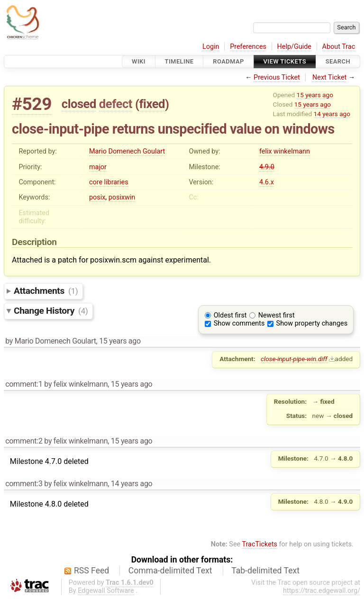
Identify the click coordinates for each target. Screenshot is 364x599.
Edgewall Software (106, 591)
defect (116, 104)
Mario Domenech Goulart (127, 151)
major (98, 167)
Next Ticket (329, 77)
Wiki (139, 61)
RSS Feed (91, 571)
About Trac (339, 47)
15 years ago (315, 95)
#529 (32, 104)
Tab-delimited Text (265, 571)
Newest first (277, 315)
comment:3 (24, 484)
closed (79, 104)
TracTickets (259, 544)
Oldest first (230, 315)
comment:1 (24, 384)
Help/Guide (294, 47)
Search (338, 61)
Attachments (46, 291)
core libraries (109, 182)
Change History (51, 311)
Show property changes (312, 323)
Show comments (239, 323)
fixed (152, 104)
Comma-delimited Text (170, 571)
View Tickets (285, 61)
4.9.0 (267, 167)
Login (211, 47)
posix (97, 197)
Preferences (248, 47)
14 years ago (332, 114)
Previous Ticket (277, 77)
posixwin (122, 197)
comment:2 (24, 441)
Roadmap (228, 61)
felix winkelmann (285, 151)
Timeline (179, 61)
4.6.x (267, 182)
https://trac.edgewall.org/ (322, 591)
